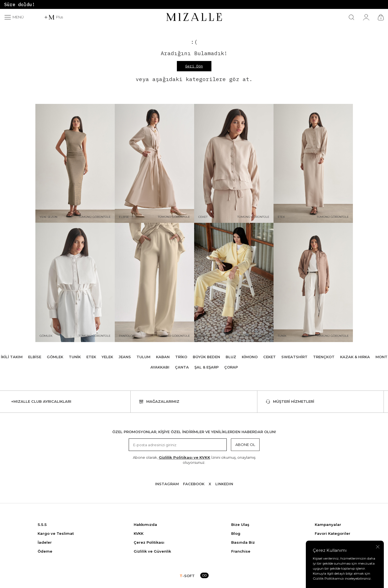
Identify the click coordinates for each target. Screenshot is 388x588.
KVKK (139, 533)
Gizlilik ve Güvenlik (152, 551)
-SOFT (187, 576)
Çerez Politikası (149, 542)
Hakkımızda (145, 524)
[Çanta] (381, 17)
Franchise (241, 551)
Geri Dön (194, 66)
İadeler (45, 542)
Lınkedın (224, 484)
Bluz (231, 357)
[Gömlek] (75, 282)
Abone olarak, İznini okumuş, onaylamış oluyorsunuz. (194, 460)
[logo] (194, 17)
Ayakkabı (160, 367)
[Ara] (352, 17)
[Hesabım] (366, 17)
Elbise (35, 357)
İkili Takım (12, 357)
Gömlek (55, 357)
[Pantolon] (154, 282)
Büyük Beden (206, 357)
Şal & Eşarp (207, 367)
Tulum (143, 357)
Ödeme (45, 551)
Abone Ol (245, 445)
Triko (181, 357)
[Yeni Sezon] (75, 164)
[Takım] (234, 282)
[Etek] (313, 164)
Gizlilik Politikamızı (328, 578)
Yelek (107, 357)
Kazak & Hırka (355, 357)
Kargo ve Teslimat (56, 533)
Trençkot (324, 357)
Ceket (269, 357)
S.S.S (42, 524)
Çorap (231, 367)
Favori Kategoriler (333, 533)
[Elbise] (154, 164)
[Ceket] (234, 164)
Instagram (167, 484)
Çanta (182, 367)
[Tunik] (313, 282)
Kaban (163, 357)
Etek (91, 357)
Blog (236, 533)
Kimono (250, 357)
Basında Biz (243, 542)
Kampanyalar (328, 524)
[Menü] (14, 17)
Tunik (75, 357)
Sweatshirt (294, 357)
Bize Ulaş (240, 524)
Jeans (125, 357)
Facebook (194, 484)
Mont (381, 357)
